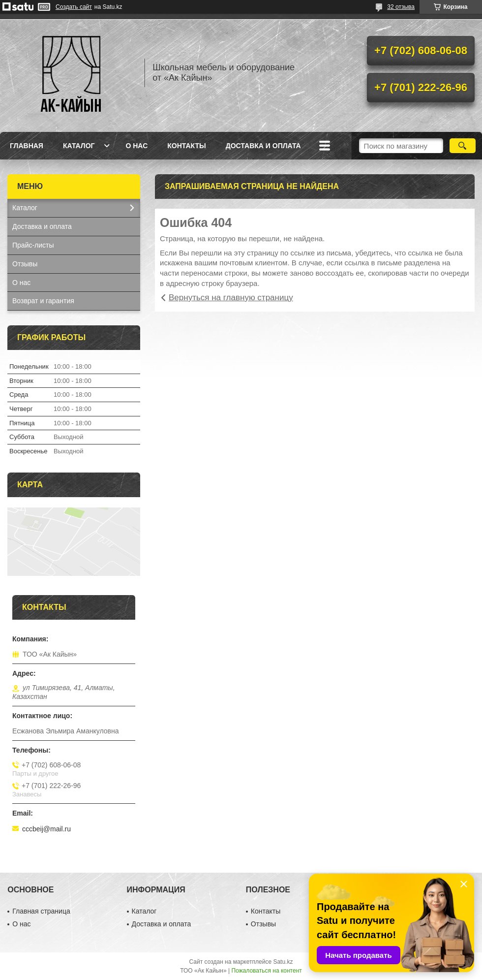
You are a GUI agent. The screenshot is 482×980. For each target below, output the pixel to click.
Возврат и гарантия (43, 301)
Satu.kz (283, 962)
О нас (136, 146)
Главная (27, 146)
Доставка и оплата (263, 146)
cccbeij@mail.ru (46, 829)
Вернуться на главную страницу (231, 298)
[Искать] (463, 146)
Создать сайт (74, 7)
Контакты (186, 146)
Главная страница (41, 911)
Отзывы (25, 264)
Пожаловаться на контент (266, 971)
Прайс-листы (33, 245)
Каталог (79, 146)
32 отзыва (401, 7)
